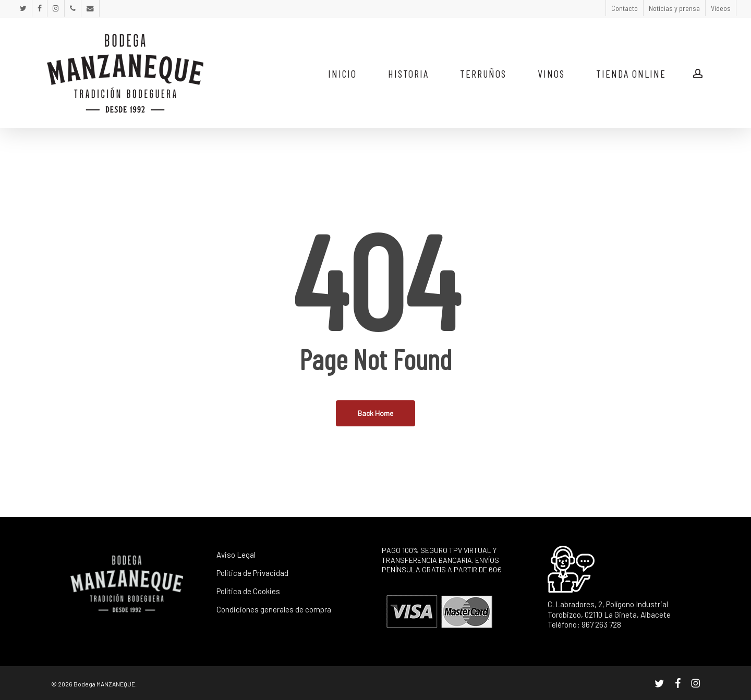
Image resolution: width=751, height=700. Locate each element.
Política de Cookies (248, 591)
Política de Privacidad (252, 573)
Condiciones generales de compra (274, 609)
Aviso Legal (236, 555)
